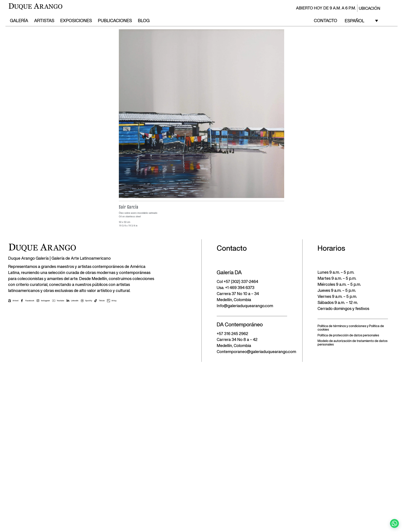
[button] (394, 523)
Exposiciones (76, 21)
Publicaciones (115, 21)
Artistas (44, 21)
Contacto (325, 21)
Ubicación (370, 8)
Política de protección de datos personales (348, 335)
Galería (19, 21)
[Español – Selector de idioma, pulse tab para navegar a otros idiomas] (361, 20)
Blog (144, 21)
